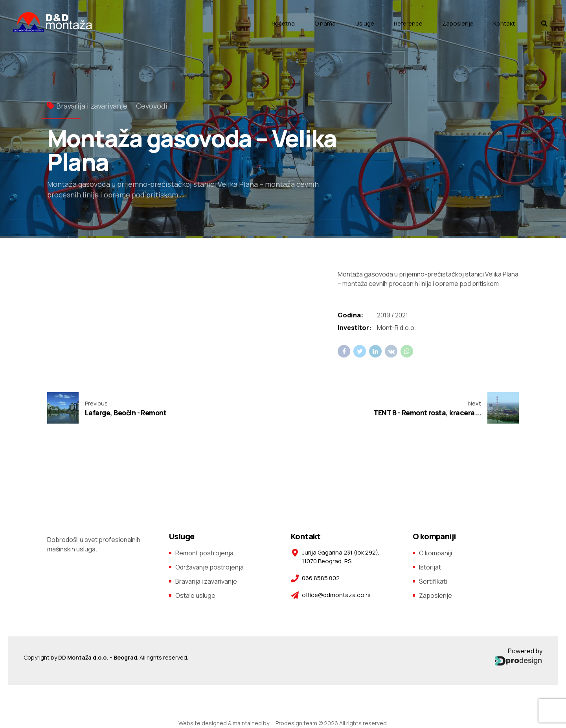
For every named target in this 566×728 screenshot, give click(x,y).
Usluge (365, 23)
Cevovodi (152, 106)
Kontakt (504, 23)
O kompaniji (436, 553)
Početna (283, 23)
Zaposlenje (458, 23)
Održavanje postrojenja (209, 567)
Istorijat (430, 567)
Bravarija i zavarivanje (92, 106)
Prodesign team (296, 723)
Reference (408, 23)
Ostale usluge (195, 595)
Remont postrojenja (204, 553)
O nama (325, 23)
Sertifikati (433, 581)
